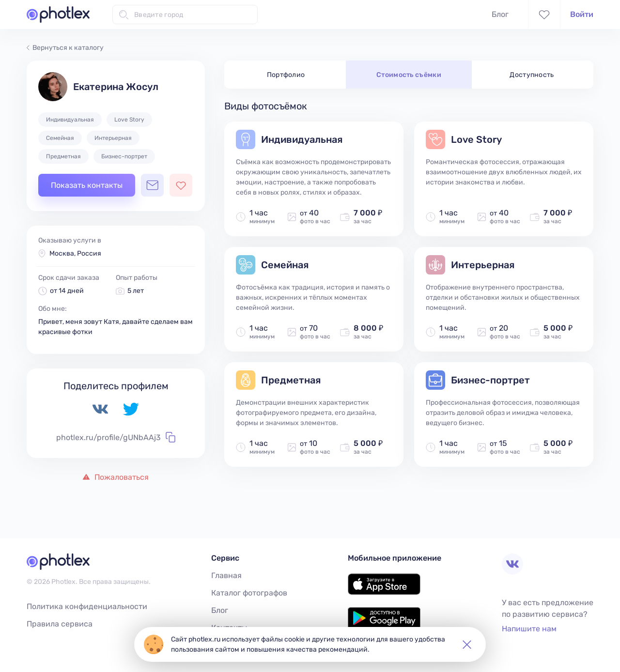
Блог (500, 14)
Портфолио (286, 75)
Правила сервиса (60, 624)
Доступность (532, 75)
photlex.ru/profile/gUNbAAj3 (116, 437)
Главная (226, 575)
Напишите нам (529, 629)
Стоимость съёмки (409, 75)
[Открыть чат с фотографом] (152, 185)
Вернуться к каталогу (65, 48)
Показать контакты (87, 185)
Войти (582, 14)
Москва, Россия (75, 253)
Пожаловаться (116, 477)
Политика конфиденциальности (87, 606)
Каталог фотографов (249, 593)
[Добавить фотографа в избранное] (181, 185)
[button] (467, 644)
